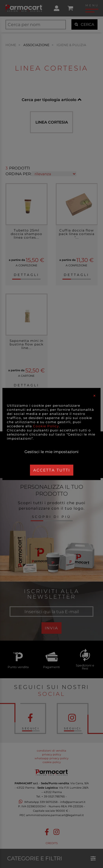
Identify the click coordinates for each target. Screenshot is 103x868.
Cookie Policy (46, 426)
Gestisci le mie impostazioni (51, 452)
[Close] (94, 396)
